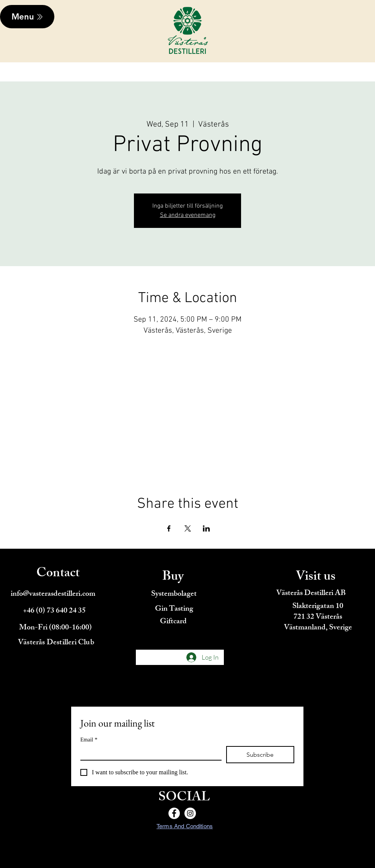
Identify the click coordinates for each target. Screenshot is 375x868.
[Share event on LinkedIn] (206, 528)
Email (89, 740)
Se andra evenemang (188, 215)
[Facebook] (174, 813)
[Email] (149, 753)
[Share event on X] (188, 528)
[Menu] (27, 17)
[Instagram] (190, 813)
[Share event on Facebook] (169, 528)
